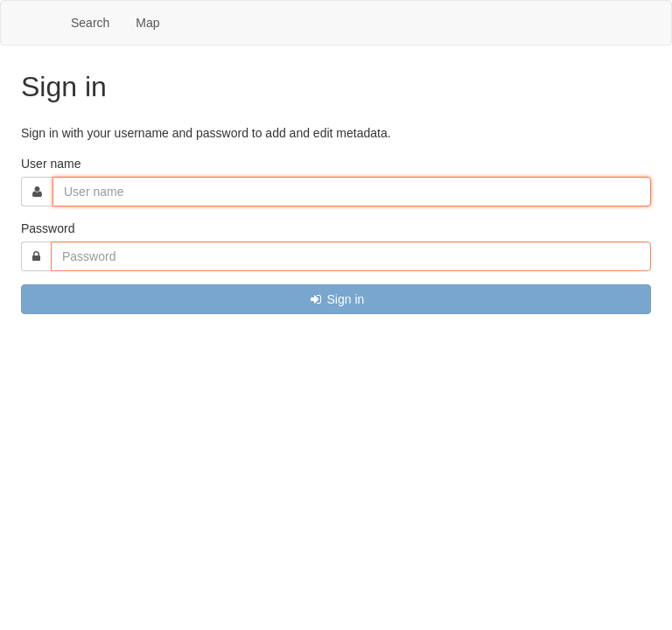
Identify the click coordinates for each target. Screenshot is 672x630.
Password (48, 228)
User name (51, 164)
